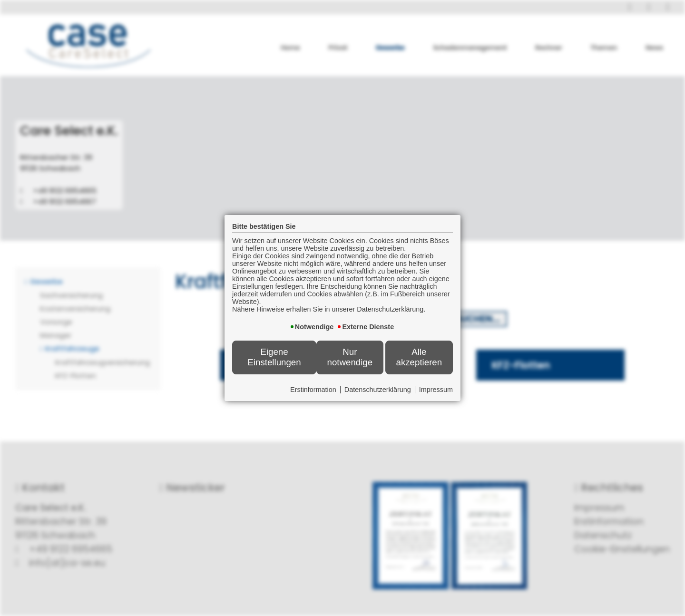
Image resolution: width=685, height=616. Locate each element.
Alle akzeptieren (419, 357)
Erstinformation (313, 390)
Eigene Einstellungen (274, 357)
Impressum (436, 390)
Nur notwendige (350, 357)
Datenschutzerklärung (378, 390)
